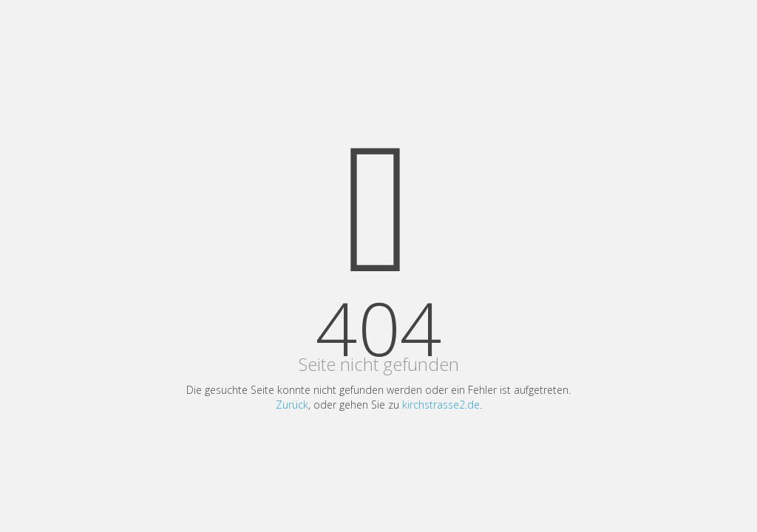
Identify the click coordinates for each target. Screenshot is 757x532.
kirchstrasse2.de (441, 405)
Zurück (292, 405)
